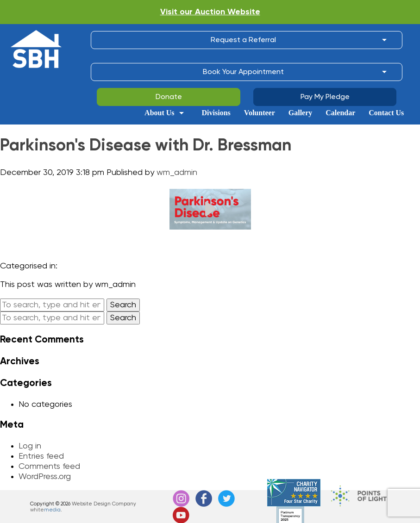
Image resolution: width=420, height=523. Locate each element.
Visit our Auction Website (210, 12)
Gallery (301, 113)
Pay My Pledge (325, 97)
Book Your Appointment (243, 72)
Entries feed (41, 456)
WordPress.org (45, 477)
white (45, 510)
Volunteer (260, 113)
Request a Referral (243, 40)
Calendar (340, 113)
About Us (159, 113)
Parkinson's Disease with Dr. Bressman (146, 146)
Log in (30, 446)
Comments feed (49, 467)
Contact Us (386, 113)
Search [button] (123, 305)
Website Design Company (104, 504)
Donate (169, 97)
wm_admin (177, 173)
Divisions (216, 113)
